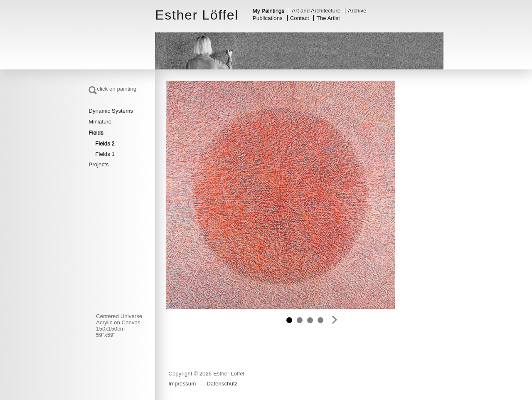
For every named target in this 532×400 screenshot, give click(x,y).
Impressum (182, 384)
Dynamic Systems (111, 111)
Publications (268, 18)
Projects (99, 164)
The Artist (328, 18)
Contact (300, 18)
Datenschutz (222, 384)
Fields (96, 132)
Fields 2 (105, 143)
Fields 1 (105, 154)
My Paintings (268, 11)
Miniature (100, 122)
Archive (357, 11)
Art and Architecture (316, 11)
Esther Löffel (197, 15)
